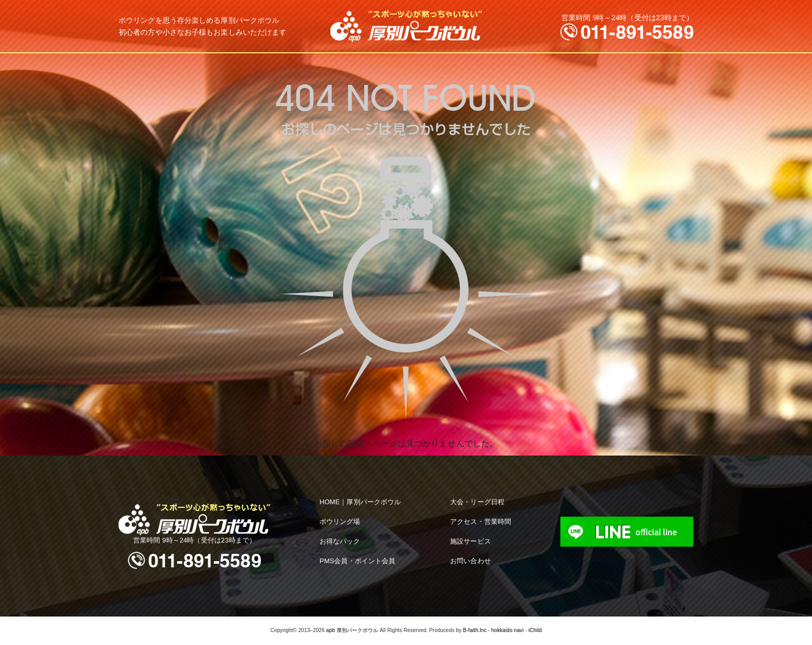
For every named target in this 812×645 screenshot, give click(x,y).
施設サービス (470, 541)
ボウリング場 (340, 522)
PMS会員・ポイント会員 (357, 561)
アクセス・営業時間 (481, 522)
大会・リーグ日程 (477, 502)
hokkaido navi (508, 630)
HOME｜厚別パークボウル (360, 502)
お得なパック (340, 541)
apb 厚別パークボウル (352, 630)
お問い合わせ (470, 561)
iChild (535, 630)
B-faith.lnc (475, 630)
